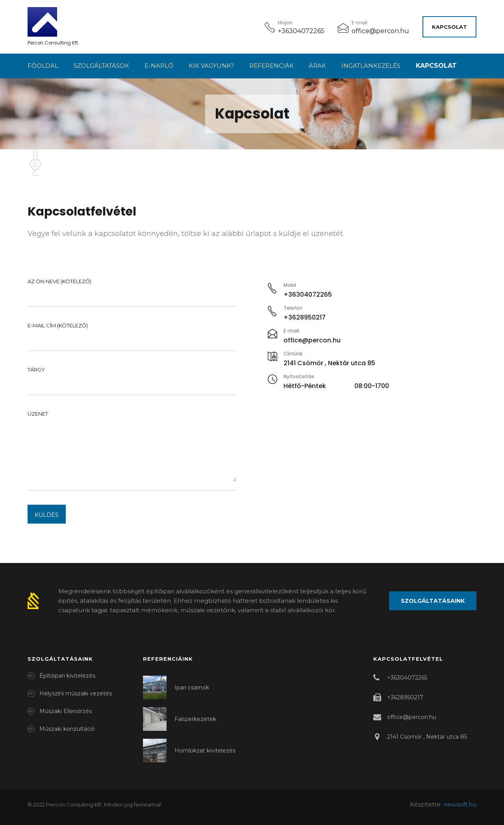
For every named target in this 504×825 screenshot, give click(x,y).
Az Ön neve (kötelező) (132, 289)
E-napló (159, 66)
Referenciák (271, 66)
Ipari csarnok (192, 687)
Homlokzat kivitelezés (205, 751)
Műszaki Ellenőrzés (66, 711)
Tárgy (132, 377)
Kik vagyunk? (211, 66)
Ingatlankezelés (371, 66)
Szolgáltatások (101, 66)
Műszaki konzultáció (67, 729)
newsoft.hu (460, 804)
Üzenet (132, 447)
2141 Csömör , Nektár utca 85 (427, 737)
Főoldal (43, 66)
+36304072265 (301, 31)
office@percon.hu (380, 31)
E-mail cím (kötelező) (132, 333)
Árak (317, 66)
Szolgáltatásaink (433, 601)
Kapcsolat (449, 27)
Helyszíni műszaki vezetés (76, 693)
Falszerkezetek (195, 719)
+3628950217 (405, 697)
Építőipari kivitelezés (67, 676)
